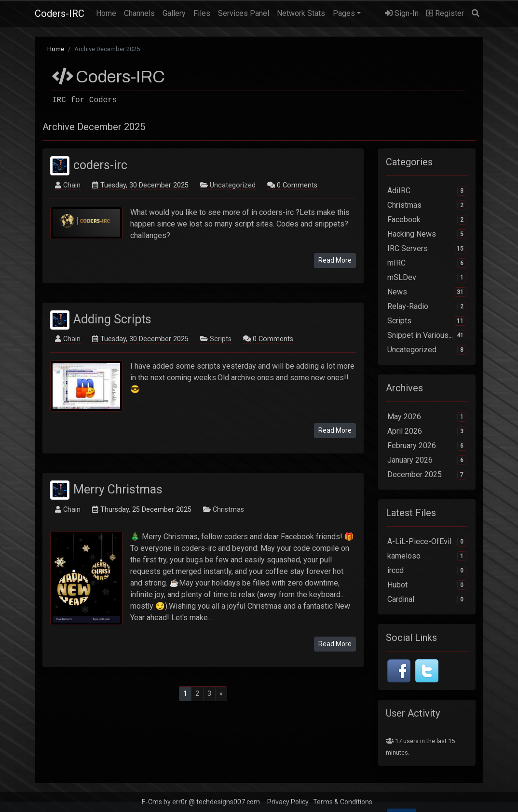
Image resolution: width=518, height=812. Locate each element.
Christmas (228, 510)
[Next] (221, 694)
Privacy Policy (288, 802)
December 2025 (427, 475)
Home (108, 13)
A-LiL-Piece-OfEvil (427, 542)
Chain (72, 185)
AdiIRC (427, 191)
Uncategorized (233, 185)
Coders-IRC (60, 13)
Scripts (221, 339)
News (427, 292)
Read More (335, 260)
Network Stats (301, 13)
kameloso (427, 556)
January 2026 (427, 460)
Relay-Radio (427, 306)
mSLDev (427, 278)
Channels (139, 13)
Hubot (427, 585)
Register (445, 13)
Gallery (174, 13)
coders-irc (100, 165)
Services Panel (244, 13)
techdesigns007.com (228, 802)
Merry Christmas (118, 489)
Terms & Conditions (343, 802)
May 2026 (427, 417)
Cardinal (427, 599)
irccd (427, 571)
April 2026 (427, 431)
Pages (344, 13)
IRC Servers (427, 249)
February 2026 (427, 446)
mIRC (427, 263)
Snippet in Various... (427, 335)
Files (202, 13)
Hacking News (427, 234)
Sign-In (402, 13)
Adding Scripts (112, 319)
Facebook (427, 220)
